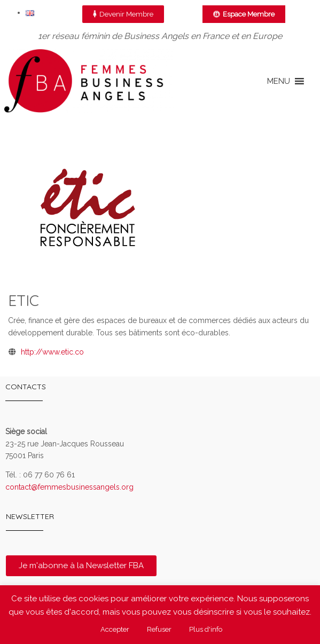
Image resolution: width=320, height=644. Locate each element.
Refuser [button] (159, 629)
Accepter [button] (115, 629)
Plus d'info (206, 629)
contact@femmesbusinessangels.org (69, 487)
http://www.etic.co (52, 352)
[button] (279, 81)
